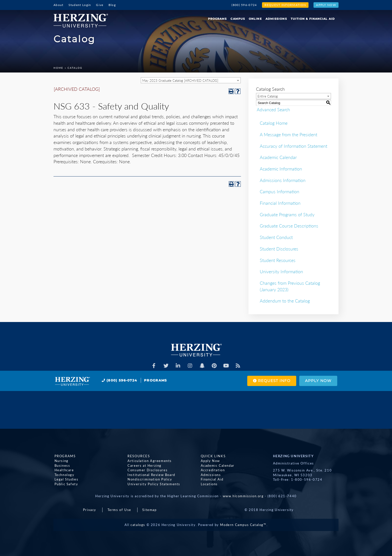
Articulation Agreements (149, 461)
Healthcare (63, 470)
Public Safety (65, 484)
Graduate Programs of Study (287, 214)
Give (100, 5)
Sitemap (149, 510)
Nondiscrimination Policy (149, 479)
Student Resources (278, 260)
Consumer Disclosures (147, 470)
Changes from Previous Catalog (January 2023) (290, 286)
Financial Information (280, 203)
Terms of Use (119, 510)
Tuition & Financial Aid (313, 19)
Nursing (60, 461)
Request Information (285, 5)
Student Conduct (276, 237)
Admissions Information (283, 180)
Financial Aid (211, 479)
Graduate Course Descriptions (289, 226)
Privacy (90, 510)
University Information (281, 271)
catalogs (138, 525)
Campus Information (279, 191)
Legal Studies (65, 479)
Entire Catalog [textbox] (268, 96)
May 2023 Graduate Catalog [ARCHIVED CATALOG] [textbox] (180, 80)
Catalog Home (274, 123)
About (58, 5)
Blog (112, 5)
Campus (238, 19)
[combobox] (191, 80)
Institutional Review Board (151, 474)
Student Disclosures (279, 249)
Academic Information (281, 169)
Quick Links (212, 456)
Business (61, 465)
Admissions (276, 19)
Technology (63, 474)
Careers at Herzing (144, 465)
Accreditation (212, 470)
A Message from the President (288, 134)
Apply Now (326, 5)
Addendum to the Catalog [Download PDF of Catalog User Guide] (285, 301)
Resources (138, 456)
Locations (208, 484)
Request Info (269, 381)
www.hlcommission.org (243, 496)
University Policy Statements (153, 484)
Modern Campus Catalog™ (243, 525)
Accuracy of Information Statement (293, 146)
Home (58, 68)
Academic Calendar (278, 157)
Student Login (80, 5)
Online (255, 19)
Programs (217, 19)
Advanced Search (273, 109)
